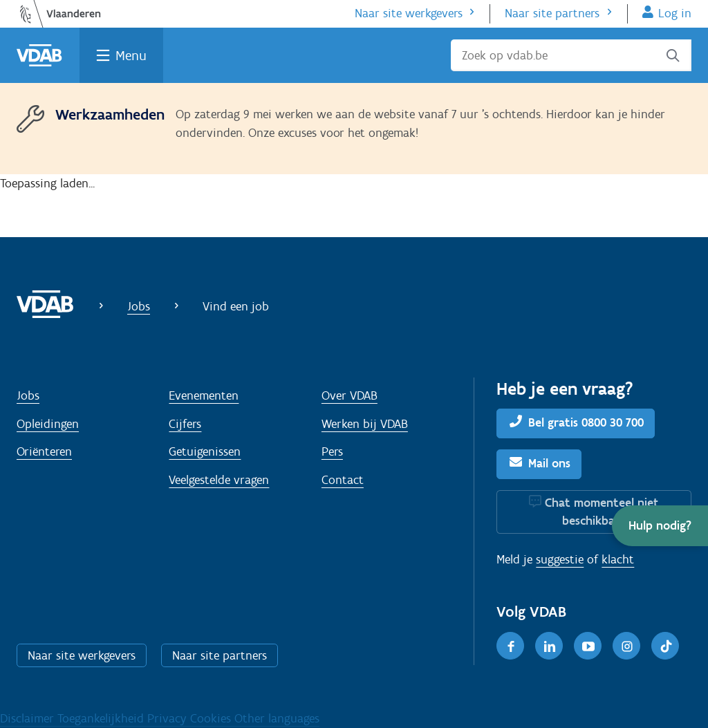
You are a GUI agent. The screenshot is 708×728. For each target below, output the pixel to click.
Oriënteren (44, 451)
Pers (332, 451)
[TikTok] (665, 646)
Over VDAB (350, 395)
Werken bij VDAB (365, 424)
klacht (618, 559)
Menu (131, 55)
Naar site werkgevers (409, 13)
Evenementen (204, 395)
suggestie (560, 559)
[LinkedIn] (549, 646)
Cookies (212, 718)
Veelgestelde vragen (219, 480)
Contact (343, 480)
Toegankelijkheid (102, 718)
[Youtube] (588, 646)
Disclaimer (29, 718)
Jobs (139, 306)
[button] (660, 526)
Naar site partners (552, 13)
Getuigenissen (205, 451)
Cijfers (185, 424)
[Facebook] (510, 646)
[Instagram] (626, 646)
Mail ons (549, 463)
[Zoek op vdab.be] (571, 55)
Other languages (277, 718)
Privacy (169, 718)
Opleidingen (48, 424)
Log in (675, 13)
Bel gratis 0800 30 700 (586, 422)
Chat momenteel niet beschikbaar (602, 512)
